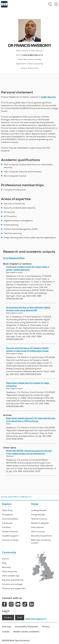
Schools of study (10, 540)
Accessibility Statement (27, 627)
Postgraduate (38, 515)
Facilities (6, 527)
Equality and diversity (13, 580)
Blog (4, 563)
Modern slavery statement (26, 632)
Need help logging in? (36, 619)
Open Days (7, 510)
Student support (10, 536)
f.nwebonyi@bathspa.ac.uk (32, 55)
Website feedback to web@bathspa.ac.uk (20, 497)
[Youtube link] (18, 605)
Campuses (7, 523)
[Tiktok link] (25, 605)
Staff (20, 618)
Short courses (38, 532)
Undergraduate (39, 510)
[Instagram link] (11, 605)
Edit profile (4, 497)
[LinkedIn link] (32, 605)
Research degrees (40, 523)
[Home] (4, 7)
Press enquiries (10, 572)
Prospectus (8, 515)
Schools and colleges (12, 584)
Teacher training (39, 519)
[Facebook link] (4, 605)
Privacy (46, 627)
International (37, 527)
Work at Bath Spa (11, 576)
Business (6, 567)
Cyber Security (48, 97)
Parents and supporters (14, 588)
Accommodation (10, 519)
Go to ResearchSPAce (14, 258)
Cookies (6, 632)
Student (8, 618)
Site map (7, 627)
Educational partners (41, 536)
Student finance (10, 532)
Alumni (6, 559)
